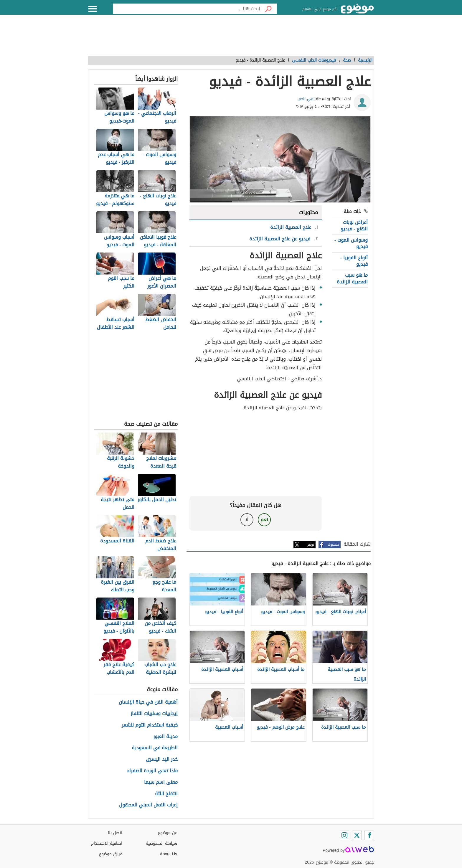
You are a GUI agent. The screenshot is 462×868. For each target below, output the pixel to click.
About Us (168, 854)
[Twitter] (357, 835)
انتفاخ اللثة (166, 794)
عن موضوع (168, 833)
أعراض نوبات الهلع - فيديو (354, 226)
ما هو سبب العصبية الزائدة (352, 278)
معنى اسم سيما (161, 782)
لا (247, 520)
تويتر (311, 545)
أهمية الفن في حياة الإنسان (148, 702)
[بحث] (268, 9)
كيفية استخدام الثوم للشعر (150, 725)
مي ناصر (306, 99)
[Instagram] (344, 835)
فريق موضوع (111, 854)
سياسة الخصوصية (161, 843)
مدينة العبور (165, 737)
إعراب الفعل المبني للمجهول (148, 805)
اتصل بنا (115, 833)
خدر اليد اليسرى (162, 759)
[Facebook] (369, 835)
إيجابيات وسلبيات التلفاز (154, 714)
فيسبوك (333, 545)
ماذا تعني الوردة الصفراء (152, 771)
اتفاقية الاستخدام (107, 843)
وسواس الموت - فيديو (351, 243)
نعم (264, 520)
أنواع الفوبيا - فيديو (354, 261)
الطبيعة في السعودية (155, 748)
